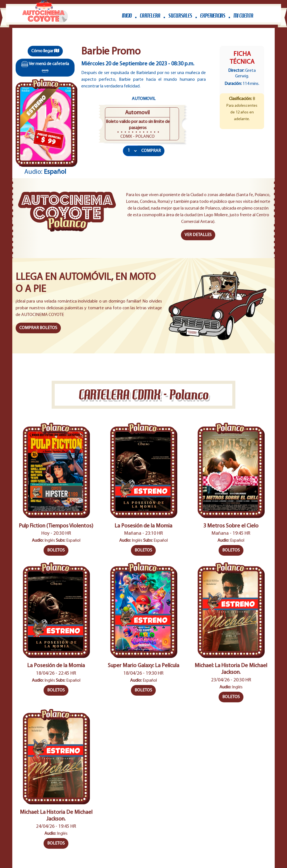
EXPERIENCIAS (213, 16)
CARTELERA (150, 16)
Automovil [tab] (144, 99)
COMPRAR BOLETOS (38, 328)
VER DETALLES (198, 235)
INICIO (127, 16)
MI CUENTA (243, 16)
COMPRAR (151, 151)
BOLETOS (56, 550)
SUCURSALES (180, 16)
